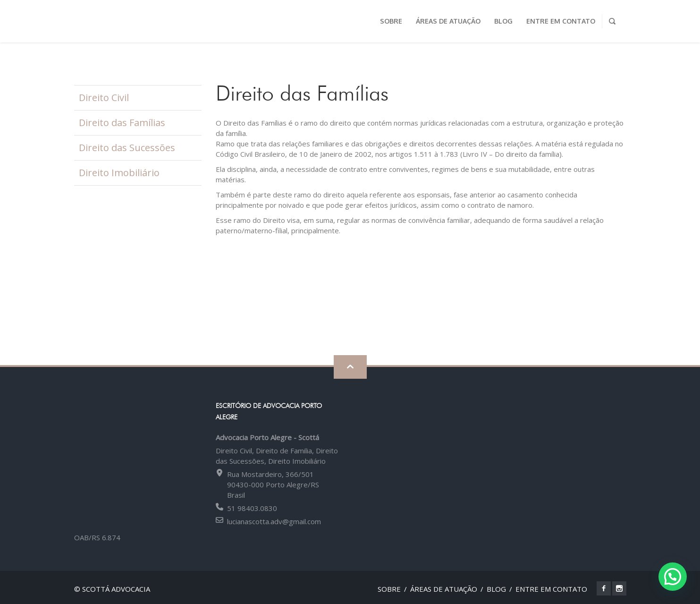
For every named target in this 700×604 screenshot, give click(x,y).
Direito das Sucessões (127, 148)
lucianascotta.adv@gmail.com (274, 521)
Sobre (389, 589)
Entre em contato (551, 589)
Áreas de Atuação (444, 589)
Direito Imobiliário (119, 173)
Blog (496, 589)
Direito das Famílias (122, 123)
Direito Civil (104, 98)
